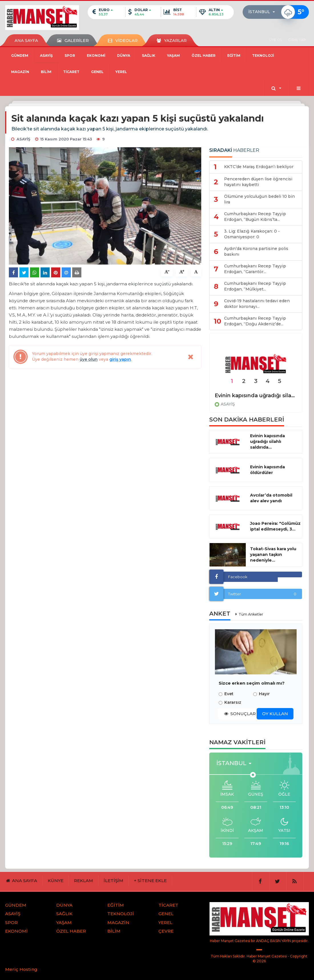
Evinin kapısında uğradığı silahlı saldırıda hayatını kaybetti (256, 396)
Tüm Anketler (251, 614)
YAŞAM (173, 56)
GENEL (97, 72)
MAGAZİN (20, 72)
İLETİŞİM (113, 881)
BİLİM (46, 72)
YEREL (121, 72)
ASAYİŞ (46, 56)
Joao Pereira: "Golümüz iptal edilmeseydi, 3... (275, 526)
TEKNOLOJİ (263, 56)
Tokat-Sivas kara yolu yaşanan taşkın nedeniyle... (273, 554)
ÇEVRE (166, 931)
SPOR (70, 56)
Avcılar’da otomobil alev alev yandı (271, 498)
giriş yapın (120, 359)
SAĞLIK (149, 56)
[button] (263, 12)
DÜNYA (124, 56)
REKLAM (83, 881)
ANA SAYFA (26, 41)
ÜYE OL (276, 40)
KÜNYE (56, 881)
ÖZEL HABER (204, 56)
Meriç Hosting (21, 969)
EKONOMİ (96, 56)
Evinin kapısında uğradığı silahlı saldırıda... (267, 441)
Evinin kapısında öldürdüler (267, 470)
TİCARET (71, 72)
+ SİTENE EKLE (150, 881)
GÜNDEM (20, 56)
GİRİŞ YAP (297, 40)
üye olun (89, 359)
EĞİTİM (234, 56)
